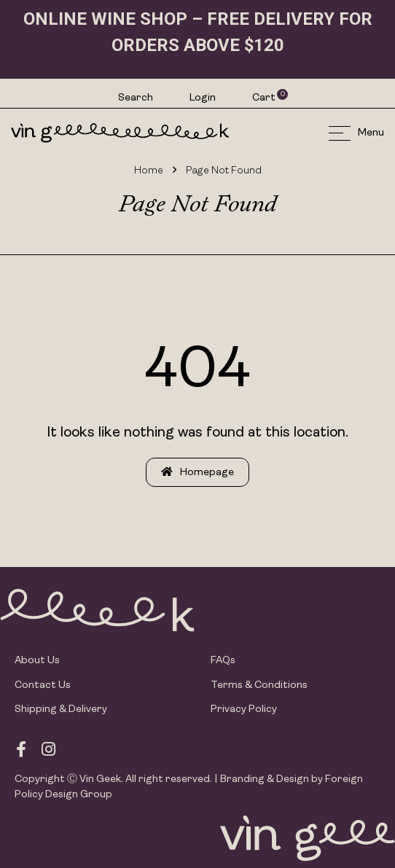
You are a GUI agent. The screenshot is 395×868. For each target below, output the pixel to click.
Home (149, 171)
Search (136, 98)
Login (203, 98)
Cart (265, 98)
